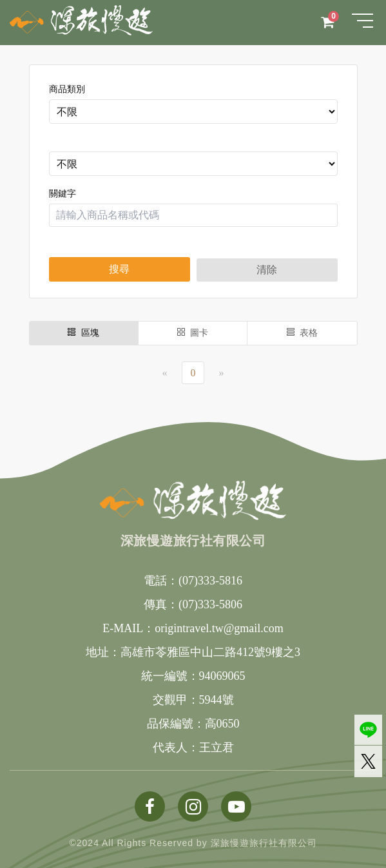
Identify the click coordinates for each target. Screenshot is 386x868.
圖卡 (193, 333)
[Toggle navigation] (362, 21)
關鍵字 (63, 194)
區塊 (83, 333)
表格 (303, 333)
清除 (267, 270)
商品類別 (67, 89)
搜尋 (119, 269)
